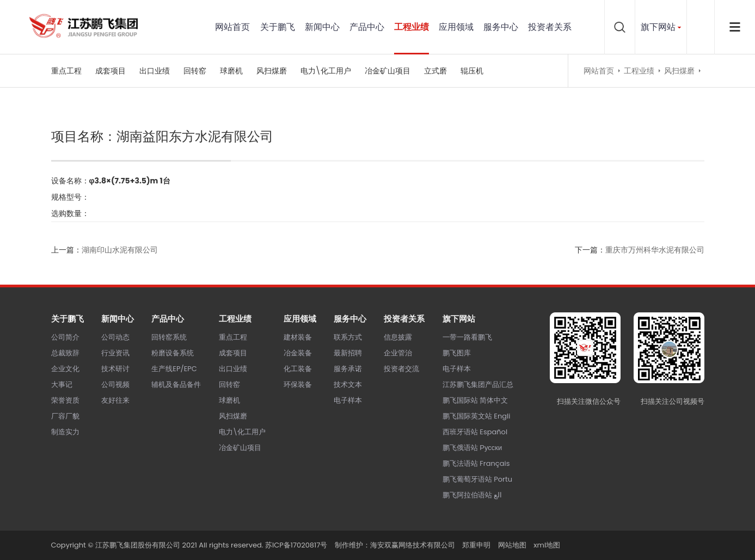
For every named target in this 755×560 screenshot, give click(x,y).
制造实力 (65, 432)
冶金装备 (298, 353)
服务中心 (501, 27)
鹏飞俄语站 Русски (472, 448)
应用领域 (456, 27)
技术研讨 (115, 369)
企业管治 (398, 353)
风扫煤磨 (272, 71)
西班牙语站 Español (475, 432)
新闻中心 (322, 27)
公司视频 (115, 384)
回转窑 (195, 71)
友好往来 (115, 400)
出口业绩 (155, 71)
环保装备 (298, 384)
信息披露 (398, 337)
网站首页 (232, 27)
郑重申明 (476, 545)
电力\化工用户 (326, 71)
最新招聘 (348, 353)
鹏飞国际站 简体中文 (475, 400)
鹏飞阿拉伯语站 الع (472, 495)
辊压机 (472, 71)
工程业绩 (412, 27)
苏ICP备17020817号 (296, 545)
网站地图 (512, 545)
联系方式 (348, 337)
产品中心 (367, 27)
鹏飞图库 (457, 353)
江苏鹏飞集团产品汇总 (478, 384)
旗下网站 (658, 27)
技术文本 (348, 384)
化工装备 (298, 369)
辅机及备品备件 (176, 384)
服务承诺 (348, 369)
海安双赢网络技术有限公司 (413, 545)
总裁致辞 (65, 353)
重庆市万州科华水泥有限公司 (655, 250)
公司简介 (65, 337)
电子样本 (348, 400)
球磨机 (231, 71)
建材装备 (298, 337)
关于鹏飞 (278, 27)
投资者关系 (550, 27)
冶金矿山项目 (388, 71)
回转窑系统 (169, 337)
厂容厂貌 (65, 416)
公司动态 (115, 337)
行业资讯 (115, 353)
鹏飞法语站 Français (476, 463)
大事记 (62, 384)
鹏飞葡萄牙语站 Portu (477, 479)
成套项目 (111, 71)
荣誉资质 (65, 400)
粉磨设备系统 (173, 353)
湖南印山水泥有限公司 (120, 250)
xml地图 (547, 545)
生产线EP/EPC (174, 369)
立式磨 (435, 71)
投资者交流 (401, 369)
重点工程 (66, 71)
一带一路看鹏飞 (467, 337)
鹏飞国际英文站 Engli (477, 416)
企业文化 (65, 369)
